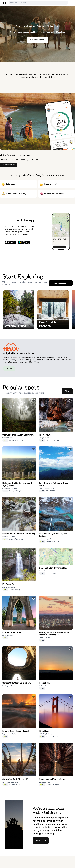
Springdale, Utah (44, 438)
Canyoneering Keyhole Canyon (53, 779)
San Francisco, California (10, 782)
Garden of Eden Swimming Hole (53, 568)
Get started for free (9, 165)
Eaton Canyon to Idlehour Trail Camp (19, 534)
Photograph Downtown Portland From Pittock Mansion (54, 634)
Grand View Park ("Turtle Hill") (15, 779)
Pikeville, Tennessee (9, 587)
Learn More (9, 369)
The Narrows (45, 435)
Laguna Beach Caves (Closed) (16, 731)
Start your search (61, 283)
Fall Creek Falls (9, 584)
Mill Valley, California (46, 734)
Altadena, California (9, 536)
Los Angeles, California (10, 488)
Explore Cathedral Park (12, 632)
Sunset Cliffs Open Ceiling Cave (17, 683)
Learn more (41, 841)
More (67, 391)
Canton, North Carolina (46, 488)
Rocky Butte (45, 683)
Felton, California (44, 571)
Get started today (38, 40)
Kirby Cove (44, 731)
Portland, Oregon (8, 438)
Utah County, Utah (45, 539)
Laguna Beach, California (10, 734)
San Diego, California (9, 686)
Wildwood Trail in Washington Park (18, 435)
